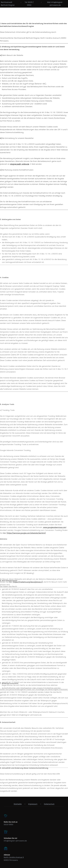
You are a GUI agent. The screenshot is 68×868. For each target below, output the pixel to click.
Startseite (18, 804)
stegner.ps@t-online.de (20, 174)
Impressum (33, 804)
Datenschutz (49, 804)
